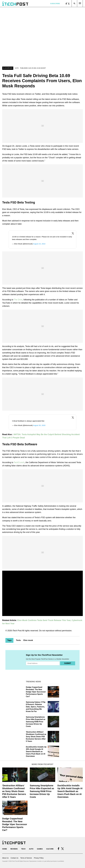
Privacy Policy (39, 858)
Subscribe (55, 3)
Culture (50, 849)
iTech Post (17, 631)
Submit (68, 663)
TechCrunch (19, 462)
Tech (23, 849)
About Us (5, 858)
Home (5, 849)
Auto (17, 68)
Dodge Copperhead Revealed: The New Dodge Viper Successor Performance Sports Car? (36, 692)
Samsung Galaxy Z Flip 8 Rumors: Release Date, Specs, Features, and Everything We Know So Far (36, 707)
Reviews (14, 849)
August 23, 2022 (39, 244)
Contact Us (14, 858)
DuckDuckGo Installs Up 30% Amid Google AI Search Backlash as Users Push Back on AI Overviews (36, 751)
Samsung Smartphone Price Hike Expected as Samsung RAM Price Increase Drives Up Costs (36, 722)
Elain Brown (8, 68)
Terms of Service (26, 858)
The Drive (18, 300)
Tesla (18, 640)
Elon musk (28, 640)
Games (40, 849)
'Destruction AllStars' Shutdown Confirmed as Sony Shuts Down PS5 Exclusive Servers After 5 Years (36, 737)
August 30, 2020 (39, 425)
